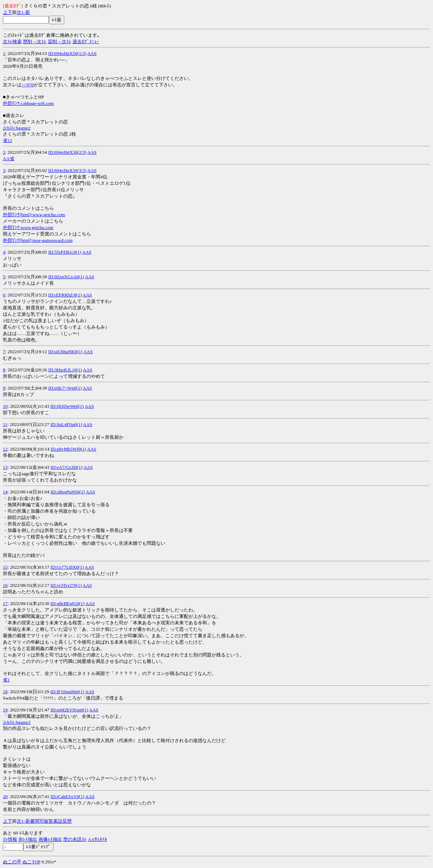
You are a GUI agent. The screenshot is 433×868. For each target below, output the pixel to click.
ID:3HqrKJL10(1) (65, 370)
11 (5, 424)
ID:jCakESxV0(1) (68, 796)
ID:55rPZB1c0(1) (65, 252)
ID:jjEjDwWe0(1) (67, 406)
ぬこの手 (12, 862)
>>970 (27, 85)
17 (5, 603)
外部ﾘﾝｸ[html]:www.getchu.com (34, 215)
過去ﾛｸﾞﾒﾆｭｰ (86, 42)
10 (5, 406)
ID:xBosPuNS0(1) (68, 492)
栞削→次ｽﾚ (60, 42)
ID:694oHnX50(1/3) (67, 53)
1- (23, 12)
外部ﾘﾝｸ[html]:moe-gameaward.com (38, 240)
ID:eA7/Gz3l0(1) (67, 467)
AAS (92, 53)
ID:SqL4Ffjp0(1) (66, 424)
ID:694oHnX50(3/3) (67, 170)
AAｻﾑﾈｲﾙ (97, 839)
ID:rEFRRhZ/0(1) (65, 295)
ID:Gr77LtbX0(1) (67, 567)
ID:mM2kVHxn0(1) (69, 710)
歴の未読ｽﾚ (75, 839)
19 (5, 710)
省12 (7, 140)
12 (5, 449)
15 (5, 567)
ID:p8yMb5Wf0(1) (69, 449)
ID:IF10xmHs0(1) (67, 692)
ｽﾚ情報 (10, 839)
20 (5, 796)
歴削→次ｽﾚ (35, 42)
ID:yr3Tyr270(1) (66, 585)
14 (5, 492)
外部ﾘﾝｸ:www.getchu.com (28, 227)
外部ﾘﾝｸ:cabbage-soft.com (28, 103)
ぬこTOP (31, 862)
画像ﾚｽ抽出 (50, 839)
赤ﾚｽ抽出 (28, 839)
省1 (6, 680)
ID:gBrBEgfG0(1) (68, 603)
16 (5, 585)
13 (5, 467)
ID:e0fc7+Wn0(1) (65, 388)
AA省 (9, 159)
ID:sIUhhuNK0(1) (65, 352)
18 (5, 692)
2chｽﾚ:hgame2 (17, 128)
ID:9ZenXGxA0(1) (66, 277)
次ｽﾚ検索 (12, 42)
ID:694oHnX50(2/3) (67, 152)
